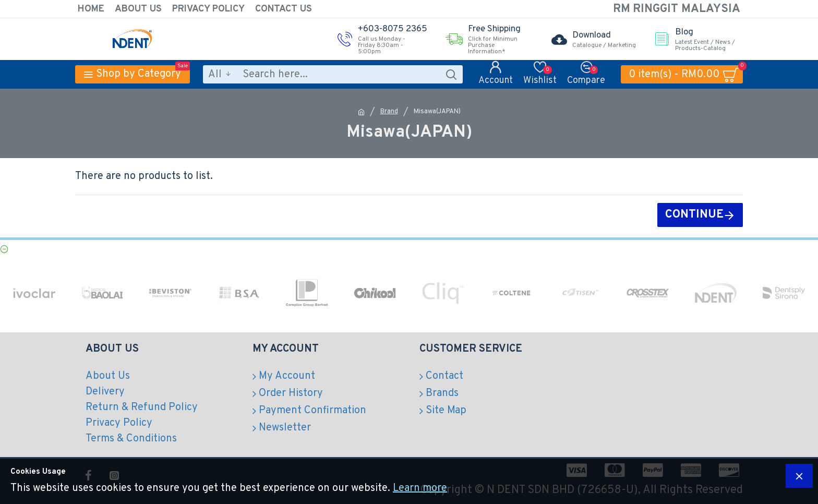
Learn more (420, 488)
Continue (694, 215)
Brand (389, 112)
